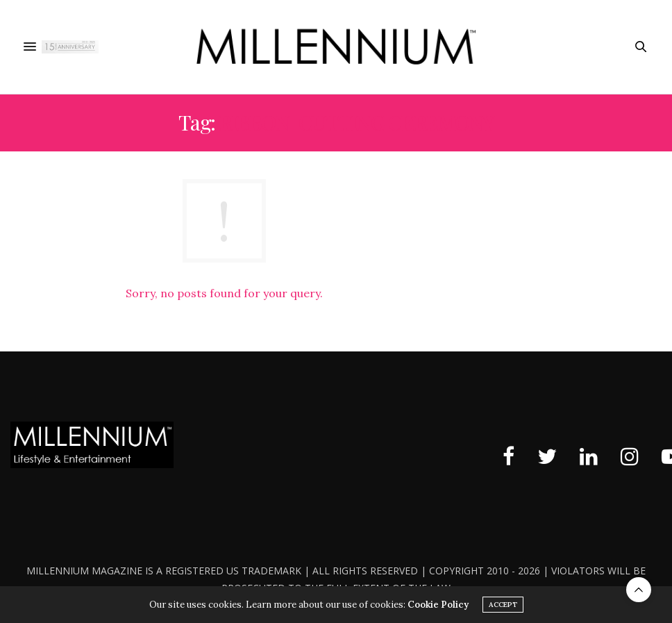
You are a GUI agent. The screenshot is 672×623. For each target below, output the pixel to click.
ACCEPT (503, 605)
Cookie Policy (438, 605)
